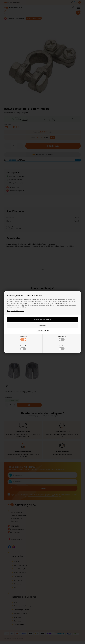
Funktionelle (23, 348)
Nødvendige (23, 338)
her (26, 307)
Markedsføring (62, 338)
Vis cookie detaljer (43, 331)
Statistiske (62, 348)
